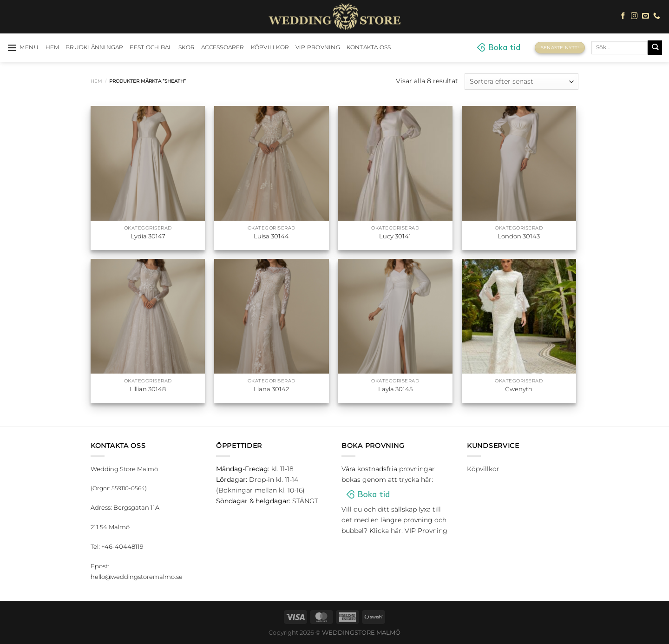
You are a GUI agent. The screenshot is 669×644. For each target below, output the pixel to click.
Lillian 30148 (148, 389)
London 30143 (519, 236)
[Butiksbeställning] (521, 82)
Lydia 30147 (148, 236)
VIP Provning (318, 47)
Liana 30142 (271, 389)
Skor (187, 47)
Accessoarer (223, 47)
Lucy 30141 (395, 236)
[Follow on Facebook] (623, 16)
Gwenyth (519, 389)
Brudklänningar (94, 47)
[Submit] (655, 47)
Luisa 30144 (271, 236)
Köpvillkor (270, 47)
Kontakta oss (369, 47)
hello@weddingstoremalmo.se (137, 577)
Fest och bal (151, 47)
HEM (52, 47)
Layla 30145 (395, 389)
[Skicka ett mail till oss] (646, 16)
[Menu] (23, 47)
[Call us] (657, 16)
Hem (96, 81)
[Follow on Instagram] (634, 16)
